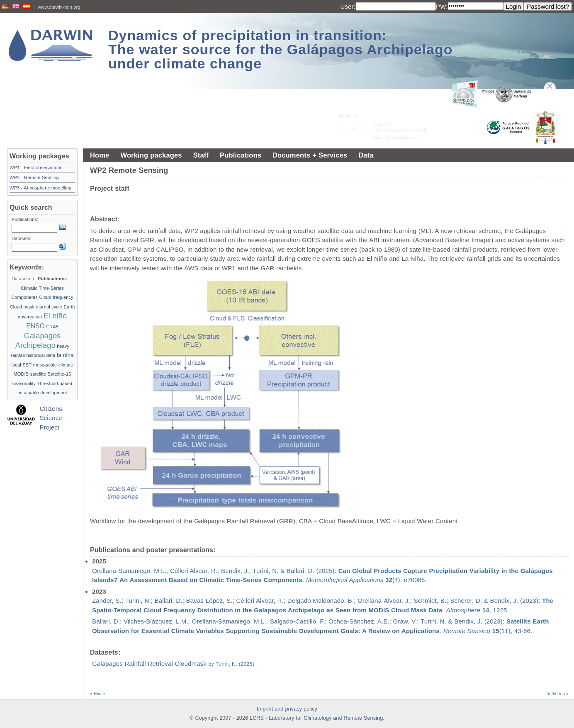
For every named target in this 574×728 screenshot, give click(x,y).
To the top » (557, 694)
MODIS (21, 374)
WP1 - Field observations (36, 167)
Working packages (151, 155)
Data (366, 155)
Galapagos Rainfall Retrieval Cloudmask (173, 664)
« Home (97, 694)
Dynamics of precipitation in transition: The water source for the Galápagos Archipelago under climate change (281, 49)
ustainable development (42, 393)
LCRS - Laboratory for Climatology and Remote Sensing (316, 718)
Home (100, 155)
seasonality (24, 383)
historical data (41, 355)
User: (348, 6)
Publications (241, 155)
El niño (55, 316)
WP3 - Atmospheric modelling (40, 188)
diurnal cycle (49, 307)
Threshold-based (55, 383)
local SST (22, 365)
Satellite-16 (60, 374)
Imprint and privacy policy (287, 709)
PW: (442, 6)
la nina (65, 355)
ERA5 (52, 327)
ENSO (35, 326)
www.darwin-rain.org (59, 7)
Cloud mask (22, 307)
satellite (38, 374)
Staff (201, 155)
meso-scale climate (53, 365)
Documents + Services (310, 155)
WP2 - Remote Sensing (34, 177)
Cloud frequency (56, 297)
